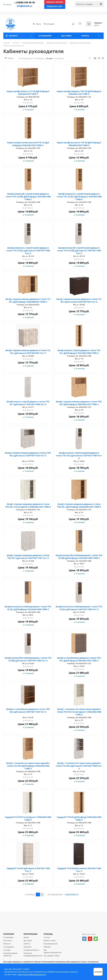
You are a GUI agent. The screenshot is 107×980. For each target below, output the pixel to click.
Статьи (47, 937)
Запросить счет (55, 6)
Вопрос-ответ (50, 940)
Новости (7, 944)
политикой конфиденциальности (32, 974)
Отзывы (7, 950)
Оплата (85, 36)
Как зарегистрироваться (53, 951)
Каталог (13, 36)
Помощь (48, 934)
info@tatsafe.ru (24, 6)
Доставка (66, 36)
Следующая (71, 894)
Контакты (8, 940)
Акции (26, 937)
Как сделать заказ (52, 956)
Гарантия (27, 947)
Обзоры (47, 947)
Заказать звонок (55, 2)
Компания (9, 934)
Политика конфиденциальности (33, 954)
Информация (30, 934)
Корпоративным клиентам (10, 954)
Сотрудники (9, 947)
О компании (45, 36)
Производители (51, 944)
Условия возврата (31, 950)
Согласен (98, 972)
